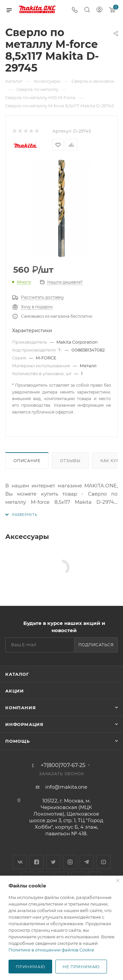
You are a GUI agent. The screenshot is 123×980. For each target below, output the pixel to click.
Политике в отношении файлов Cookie (51, 950)
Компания (20, 708)
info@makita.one (66, 787)
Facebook (37, 862)
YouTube (103, 862)
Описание (27, 461)
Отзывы (70, 461)
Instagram (70, 862)
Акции (15, 691)
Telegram (87, 862)
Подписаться (96, 645)
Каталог (17, 674)
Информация (24, 724)
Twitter (53, 862)
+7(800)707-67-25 (63, 765)
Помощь (18, 741)
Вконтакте (20, 862)
